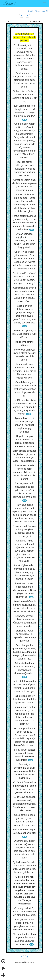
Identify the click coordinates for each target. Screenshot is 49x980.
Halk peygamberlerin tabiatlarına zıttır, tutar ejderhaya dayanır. (24, 699)
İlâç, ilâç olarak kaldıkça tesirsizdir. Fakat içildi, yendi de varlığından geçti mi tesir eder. (24, 169)
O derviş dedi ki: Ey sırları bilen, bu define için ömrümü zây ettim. (24, 912)
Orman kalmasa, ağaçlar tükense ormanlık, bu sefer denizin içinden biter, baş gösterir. (24, 241)
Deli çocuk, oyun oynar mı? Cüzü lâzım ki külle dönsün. (24, 334)
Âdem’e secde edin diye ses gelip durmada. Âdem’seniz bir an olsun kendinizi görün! (24, 472)
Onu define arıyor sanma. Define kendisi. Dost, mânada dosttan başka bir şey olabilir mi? (24, 389)
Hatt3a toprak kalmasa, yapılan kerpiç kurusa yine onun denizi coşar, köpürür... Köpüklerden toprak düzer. (24, 223)
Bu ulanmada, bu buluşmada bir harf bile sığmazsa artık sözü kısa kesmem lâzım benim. (24, 80)
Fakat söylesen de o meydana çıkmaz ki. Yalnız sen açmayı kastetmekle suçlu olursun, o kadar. (25, 572)
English (31, 11)
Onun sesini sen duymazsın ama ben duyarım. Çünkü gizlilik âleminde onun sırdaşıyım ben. (24, 371)
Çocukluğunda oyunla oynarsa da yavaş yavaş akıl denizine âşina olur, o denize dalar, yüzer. (24, 295)
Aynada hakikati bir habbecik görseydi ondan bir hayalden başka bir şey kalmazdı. (24, 425)
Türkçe (38, 11)
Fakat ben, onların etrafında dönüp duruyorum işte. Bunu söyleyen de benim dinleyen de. (24, 590)
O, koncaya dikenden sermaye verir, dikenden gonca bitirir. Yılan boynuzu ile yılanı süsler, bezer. (24, 804)
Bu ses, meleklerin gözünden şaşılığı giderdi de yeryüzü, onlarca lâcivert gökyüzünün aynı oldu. (24, 490)
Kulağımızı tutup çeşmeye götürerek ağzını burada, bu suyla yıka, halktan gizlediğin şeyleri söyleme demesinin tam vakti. (24, 551)
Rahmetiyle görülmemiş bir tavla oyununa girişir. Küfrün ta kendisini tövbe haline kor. (24, 771)
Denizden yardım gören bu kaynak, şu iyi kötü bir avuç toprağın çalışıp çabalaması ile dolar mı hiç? (25, 652)
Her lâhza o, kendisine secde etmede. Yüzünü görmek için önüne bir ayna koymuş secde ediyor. (24, 407)
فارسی (45, 11)
